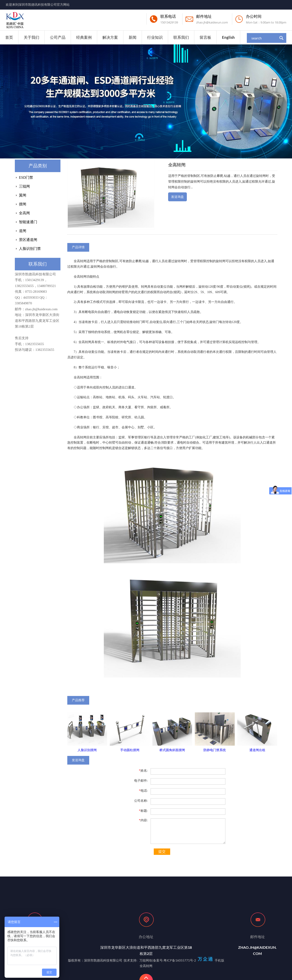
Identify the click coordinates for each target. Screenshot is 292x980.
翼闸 (23, 195)
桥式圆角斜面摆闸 (172, 750)
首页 (9, 37)
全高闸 (24, 213)
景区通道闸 (28, 240)
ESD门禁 (26, 177)
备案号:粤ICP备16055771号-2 (175, 960)
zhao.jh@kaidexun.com (212, 22)
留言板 (205, 37)
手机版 (219, 960)
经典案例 (84, 37)
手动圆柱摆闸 (130, 750)
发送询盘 (177, 197)
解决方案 (110, 37)
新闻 (133, 37)
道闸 (23, 231)
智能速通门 (28, 222)
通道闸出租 (257, 750)
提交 (162, 852)
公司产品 (58, 37)
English (228, 37)
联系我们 (181, 37)
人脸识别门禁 (30, 249)
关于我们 (31, 37)
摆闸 (23, 204)
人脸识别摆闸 (87, 750)
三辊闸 (24, 186)
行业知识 (155, 37)
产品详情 (78, 247)
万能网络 (146, 960)
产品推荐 (78, 700)
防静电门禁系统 (215, 750)
